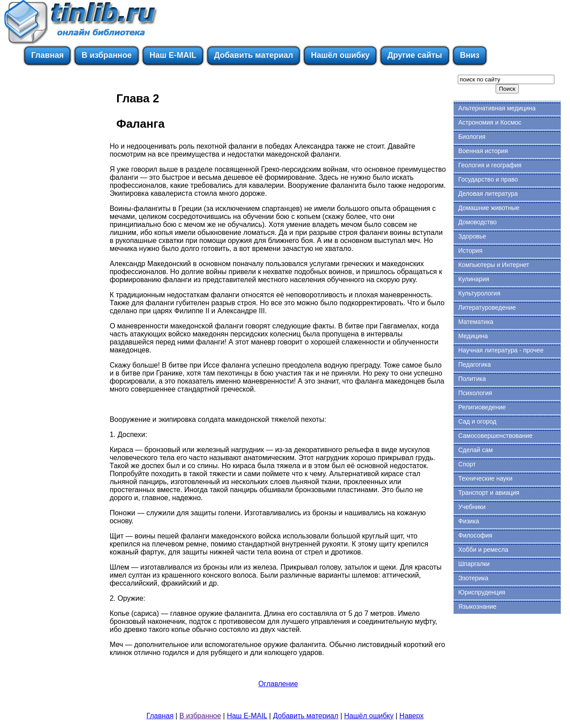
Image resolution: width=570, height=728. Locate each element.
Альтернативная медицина (497, 108)
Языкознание (477, 607)
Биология (472, 137)
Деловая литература (488, 194)
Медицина (473, 336)
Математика (476, 322)
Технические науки (485, 478)
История (470, 251)
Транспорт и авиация (489, 493)
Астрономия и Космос (490, 122)
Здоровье (472, 236)
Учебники (472, 507)
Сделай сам (476, 450)
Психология (475, 393)
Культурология (479, 293)
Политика (472, 379)
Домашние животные (489, 208)
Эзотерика (473, 578)
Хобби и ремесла (483, 550)
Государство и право (488, 179)
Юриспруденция (482, 592)
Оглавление (278, 684)
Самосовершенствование (495, 436)
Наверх (411, 716)
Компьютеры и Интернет (494, 265)
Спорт (467, 464)
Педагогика (474, 364)
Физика (469, 521)
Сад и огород (477, 421)
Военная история (483, 151)
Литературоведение (487, 307)
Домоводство (477, 222)
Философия (475, 535)
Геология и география (490, 165)
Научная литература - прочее (501, 350)
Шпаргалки (474, 564)
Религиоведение (482, 407)
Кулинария (474, 279)
